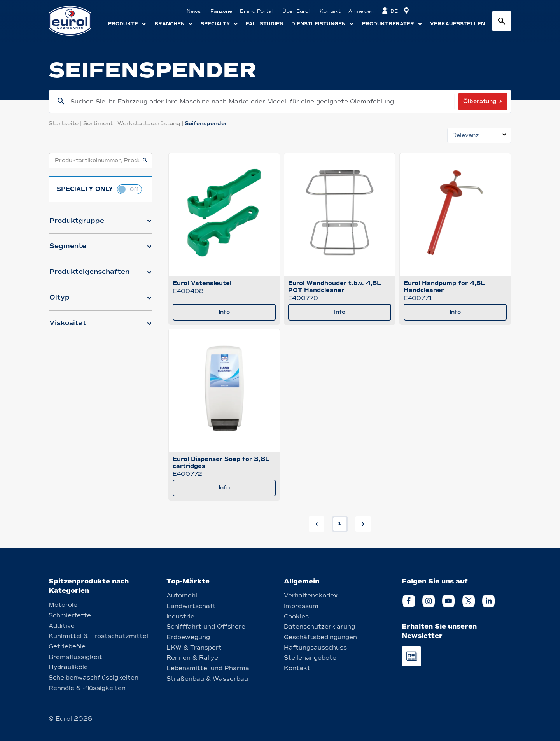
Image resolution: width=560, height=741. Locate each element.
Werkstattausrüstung (151, 123)
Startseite (66, 123)
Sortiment (100, 123)
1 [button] (340, 524)
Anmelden (361, 11)
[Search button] (502, 21)
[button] (101, 224)
